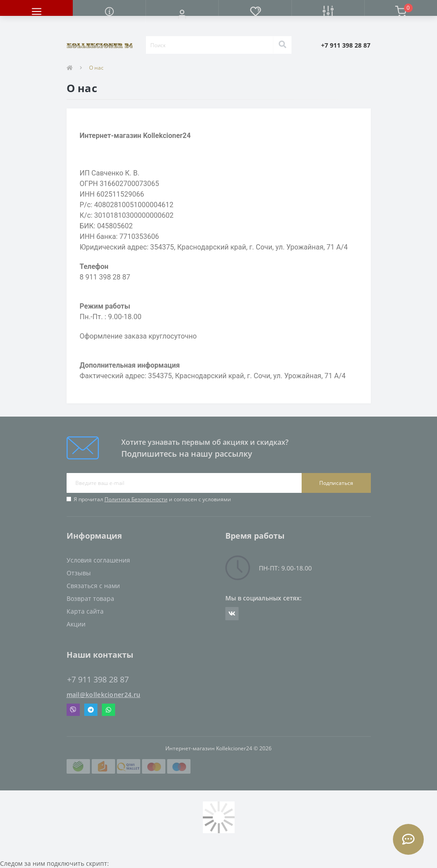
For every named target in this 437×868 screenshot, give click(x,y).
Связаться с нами (93, 586)
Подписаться (336, 483)
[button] (182, 14)
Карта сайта (85, 611)
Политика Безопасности (136, 499)
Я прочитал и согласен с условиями (152, 499)
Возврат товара (90, 598)
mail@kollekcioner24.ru (104, 695)
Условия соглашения (98, 560)
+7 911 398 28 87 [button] (98, 680)
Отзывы (79, 573)
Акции (76, 624)
